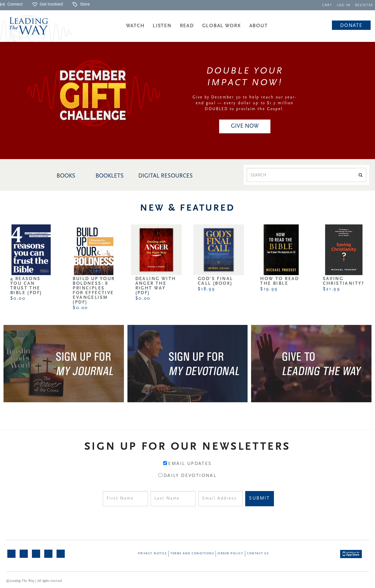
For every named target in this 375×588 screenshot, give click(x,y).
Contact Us (258, 554)
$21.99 (331, 289)
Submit (259, 498)
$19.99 (269, 289)
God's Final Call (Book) (215, 281)
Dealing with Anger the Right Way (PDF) (156, 286)
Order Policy (230, 554)
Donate (351, 26)
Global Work (222, 26)
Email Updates (190, 464)
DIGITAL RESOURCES (166, 176)
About (259, 26)
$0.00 (18, 299)
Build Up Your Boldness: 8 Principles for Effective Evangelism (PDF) (94, 291)
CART (328, 5)
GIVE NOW (245, 126)
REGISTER (364, 5)
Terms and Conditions (192, 554)
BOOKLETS (110, 176)
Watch (135, 26)
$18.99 (206, 289)
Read (187, 26)
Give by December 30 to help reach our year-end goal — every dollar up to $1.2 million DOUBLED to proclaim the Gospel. (244, 103)
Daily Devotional (190, 476)
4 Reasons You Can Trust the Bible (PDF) (26, 286)
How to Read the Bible (279, 281)
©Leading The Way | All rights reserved (34, 581)
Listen (162, 26)
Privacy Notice (152, 554)
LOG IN (344, 5)
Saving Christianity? (344, 281)
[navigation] (328, 5)
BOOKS (66, 176)
